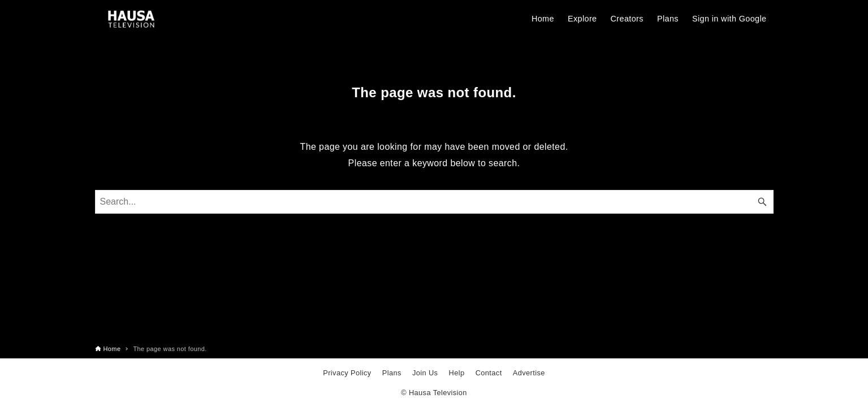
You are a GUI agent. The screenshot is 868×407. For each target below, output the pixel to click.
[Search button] (762, 202)
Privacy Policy (347, 373)
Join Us (425, 373)
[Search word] (434, 202)
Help (457, 373)
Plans (392, 373)
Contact (489, 373)
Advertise (529, 373)
